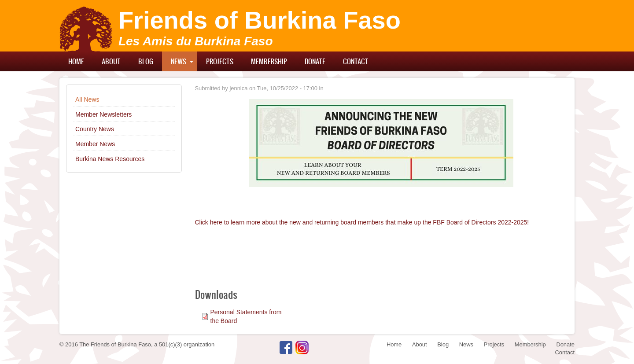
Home (76, 61)
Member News (95, 144)
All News (87, 99)
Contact (356, 61)
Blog (146, 61)
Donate (315, 61)
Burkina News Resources (110, 159)
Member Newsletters (103, 114)
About (111, 61)
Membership (269, 61)
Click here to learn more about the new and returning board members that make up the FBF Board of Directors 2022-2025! (362, 222)
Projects (220, 61)
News (179, 61)
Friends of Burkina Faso (260, 20)
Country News (95, 129)
